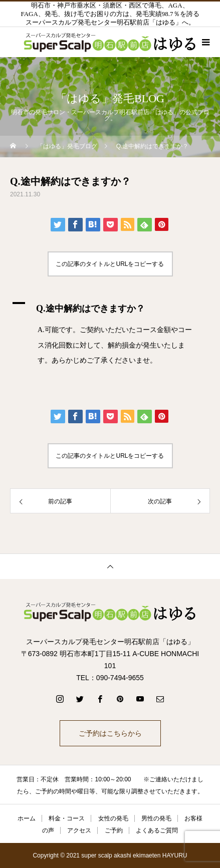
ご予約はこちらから (110, 733)
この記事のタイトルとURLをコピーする (110, 264)
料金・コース (67, 818)
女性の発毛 (113, 818)
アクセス (79, 830)
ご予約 (114, 830)
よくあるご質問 (157, 830)
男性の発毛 (156, 818)
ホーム (27, 818)
